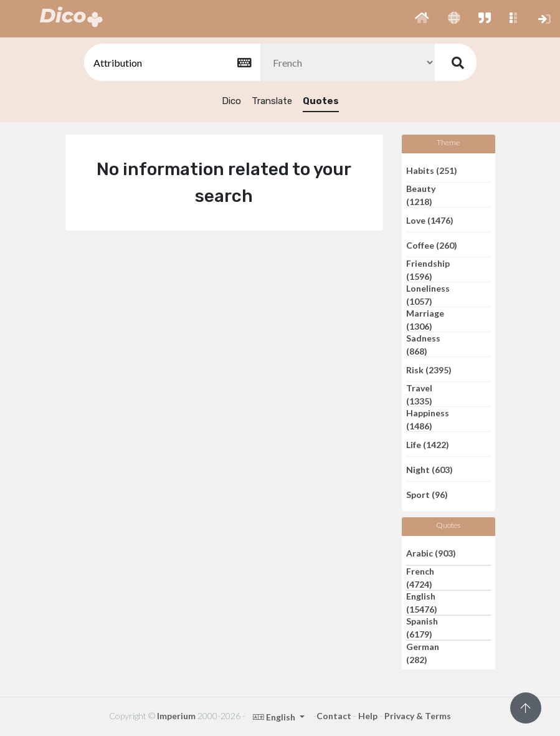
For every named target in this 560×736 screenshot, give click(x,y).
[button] (422, 19)
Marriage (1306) (425, 320)
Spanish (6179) (422, 628)
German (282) (423, 653)
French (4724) (420, 578)
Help (368, 716)
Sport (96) (427, 495)
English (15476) (422, 603)
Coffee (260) (432, 245)
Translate (272, 101)
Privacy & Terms (418, 716)
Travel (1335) (419, 394)
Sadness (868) (423, 345)
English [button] (275, 717)
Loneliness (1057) (428, 295)
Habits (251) (432, 170)
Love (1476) (430, 220)
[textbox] (171, 63)
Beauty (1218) (421, 195)
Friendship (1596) (428, 270)
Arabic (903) (431, 552)
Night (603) (429, 469)
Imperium (176, 716)
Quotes (321, 101)
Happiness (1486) (428, 419)
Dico (231, 101)
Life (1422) (428, 444)
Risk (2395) (429, 369)
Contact (334, 716)
